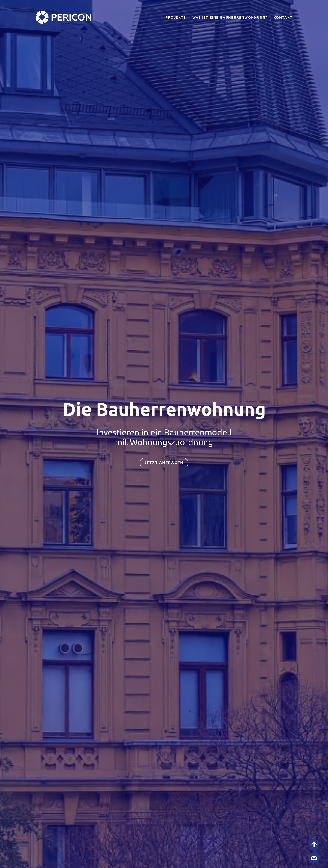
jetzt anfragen (164, 463)
